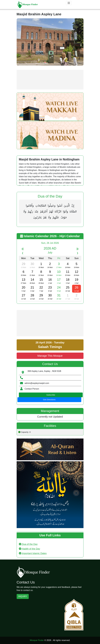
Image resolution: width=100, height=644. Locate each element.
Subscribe (51, 395)
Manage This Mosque (50, 356)
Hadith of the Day (29, 549)
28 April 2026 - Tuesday (50, 345)
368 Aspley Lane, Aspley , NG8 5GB (44, 371)
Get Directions (49, 400)
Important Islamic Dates (33, 553)
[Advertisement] (50, 80)
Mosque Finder (37, 640)
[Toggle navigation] (69, 3)
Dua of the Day (28, 544)
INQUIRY (23, 596)
